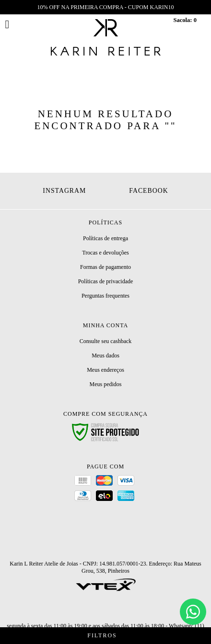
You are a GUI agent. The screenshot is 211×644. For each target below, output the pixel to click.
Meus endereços (105, 370)
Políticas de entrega (105, 238)
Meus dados (105, 355)
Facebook (148, 191)
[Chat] (193, 612)
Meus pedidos (105, 384)
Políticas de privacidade (106, 281)
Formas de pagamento (105, 267)
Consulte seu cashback (106, 341)
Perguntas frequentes (105, 296)
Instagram (64, 191)
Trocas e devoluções (105, 253)
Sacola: (185, 20)
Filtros (105, 636)
